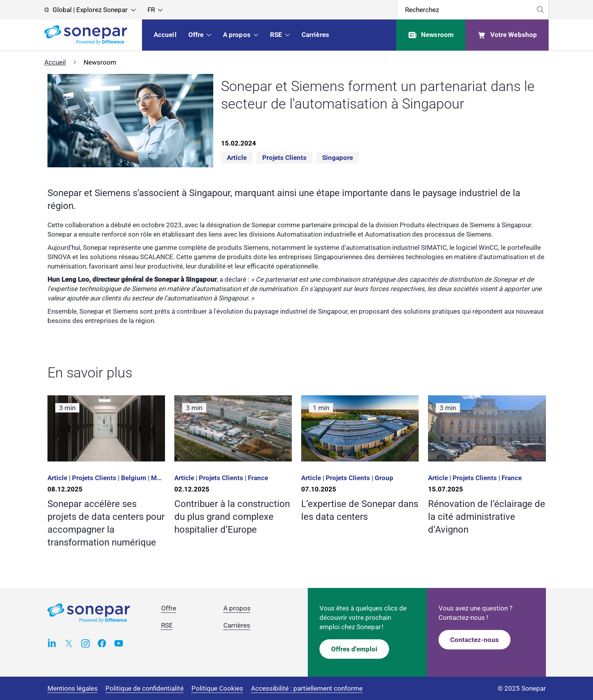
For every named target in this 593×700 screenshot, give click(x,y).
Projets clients (284, 158)
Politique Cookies (217, 688)
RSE (167, 625)
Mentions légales (73, 688)
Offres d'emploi (354, 649)
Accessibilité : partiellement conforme (307, 688)
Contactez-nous (475, 640)
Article (237, 158)
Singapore (338, 158)
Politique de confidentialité (145, 688)
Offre (169, 608)
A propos (237, 608)
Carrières (237, 625)
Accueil (55, 62)
